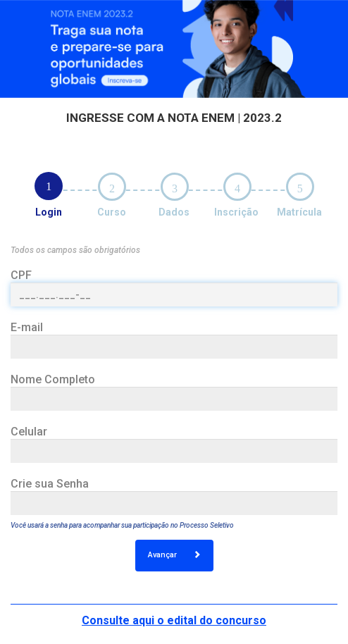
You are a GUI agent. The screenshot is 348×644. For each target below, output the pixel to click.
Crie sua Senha (50, 484)
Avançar (174, 555)
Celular (29, 432)
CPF (21, 275)
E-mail (27, 327)
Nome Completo (53, 379)
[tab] (49, 186)
